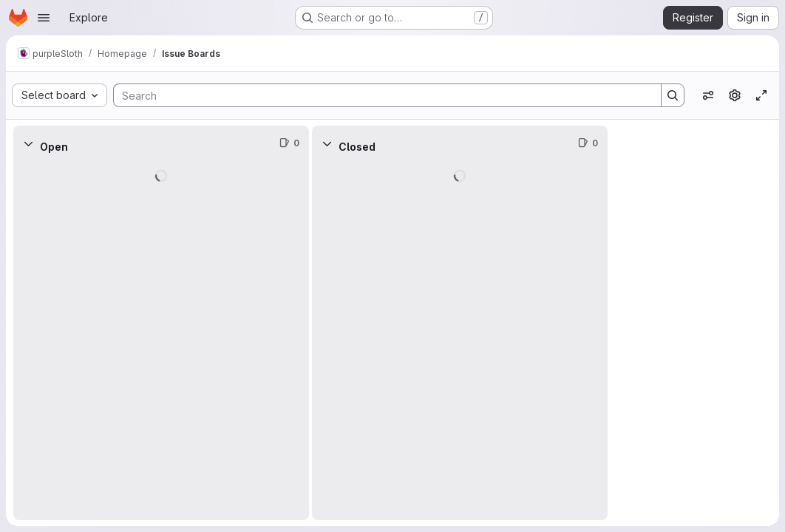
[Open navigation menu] (44, 18)
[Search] (380, 95)
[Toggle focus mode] (761, 95)
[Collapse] (28, 143)
